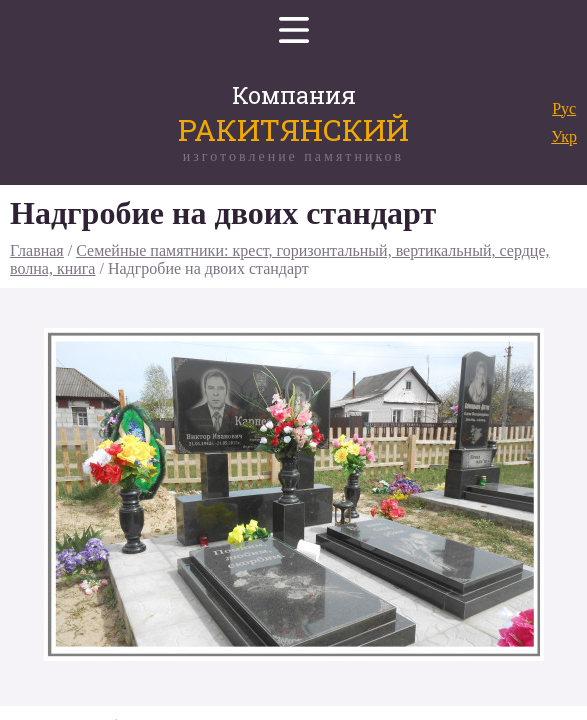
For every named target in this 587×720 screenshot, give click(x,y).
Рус (564, 108)
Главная (37, 250)
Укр (564, 136)
